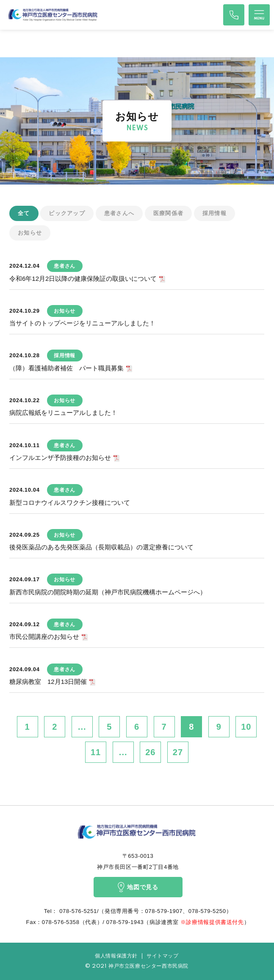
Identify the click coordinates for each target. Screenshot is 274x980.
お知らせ (30, 233)
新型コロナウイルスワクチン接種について (70, 503)
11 (96, 752)
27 (178, 752)
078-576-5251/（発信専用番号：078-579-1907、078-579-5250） (145, 911)
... (82, 727)
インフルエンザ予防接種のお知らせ (60, 458)
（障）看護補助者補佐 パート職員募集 (66, 368)
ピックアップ (67, 213)
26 (150, 752)
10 (246, 727)
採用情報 (214, 213)
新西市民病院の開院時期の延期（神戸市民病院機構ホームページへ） (108, 592)
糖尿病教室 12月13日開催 (48, 682)
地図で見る (138, 887)
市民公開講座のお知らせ (44, 637)
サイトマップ (163, 956)
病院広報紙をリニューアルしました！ (63, 413)
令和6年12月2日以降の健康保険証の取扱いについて (83, 279)
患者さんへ (119, 213)
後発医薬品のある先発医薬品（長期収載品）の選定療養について (101, 547)
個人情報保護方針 (116, 956)
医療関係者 (169, 213)
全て (24, 213)
